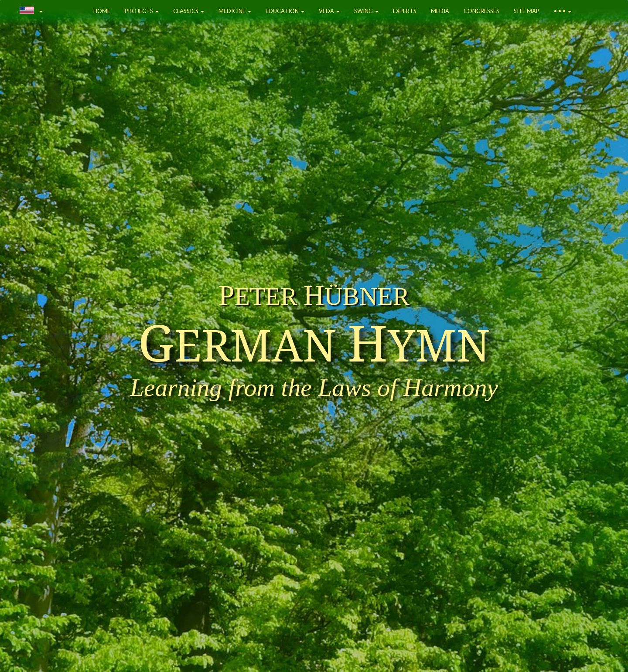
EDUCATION (285, 11)
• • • (563, 11)
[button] (31, 11)
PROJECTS (142, 11)
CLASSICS (189, 11)
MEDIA (440, 11)
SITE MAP (527, 11)
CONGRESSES (481, 11)
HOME (102, 11)
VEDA (329, 11)
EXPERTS (405, 11)
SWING (366, 11)
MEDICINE (235, 11)
